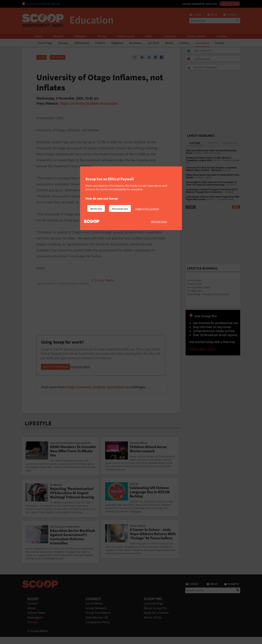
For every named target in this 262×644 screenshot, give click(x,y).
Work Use (96, 209)
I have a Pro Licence (147, 209)
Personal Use (120, 209)
